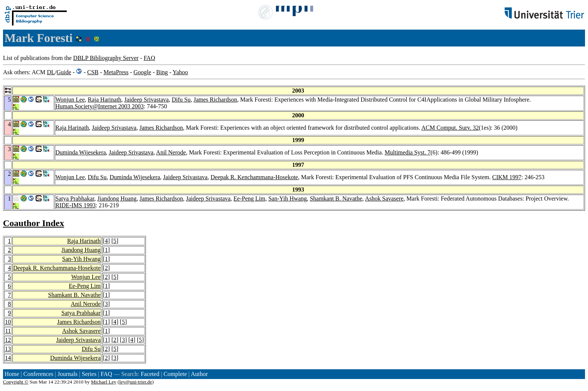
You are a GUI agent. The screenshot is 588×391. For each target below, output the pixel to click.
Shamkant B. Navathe (336, 198)
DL (51, 72)
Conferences (38, 374)
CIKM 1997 (507, 177)
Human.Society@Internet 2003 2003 (100, 106)
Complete (175, 374)
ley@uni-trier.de (136, 382)
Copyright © (16, 382)
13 (8, 349)
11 (8, 331)
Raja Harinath (104, 100)
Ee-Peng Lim (250, 198)
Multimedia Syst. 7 (408, 152)
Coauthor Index (34, 223)
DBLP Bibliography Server (106, 58)
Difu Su (181, 100)
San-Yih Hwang (287, 198)
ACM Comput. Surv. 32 (450, 128)
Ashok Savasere (384, 198)
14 (8, 358)
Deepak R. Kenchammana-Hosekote (254, 177)
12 (8, 340)
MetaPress (116, 72)
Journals (67, 374)
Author (199, 374)
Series (89, 374)
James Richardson (215, 100)
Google (142, 72)
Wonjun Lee (70, 100)
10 (8, 322)
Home (12, 374)
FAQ (149, 58)
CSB (93, 72)
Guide (64, 72)
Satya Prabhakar (75, 198)
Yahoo (180, 72)
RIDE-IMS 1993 (76, 205)
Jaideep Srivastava (146, 100)
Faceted (150, 374)
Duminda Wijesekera (81, 152)
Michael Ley (104, 382)
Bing (162, 72)
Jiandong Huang (117, 198)
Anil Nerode (171, 152)
